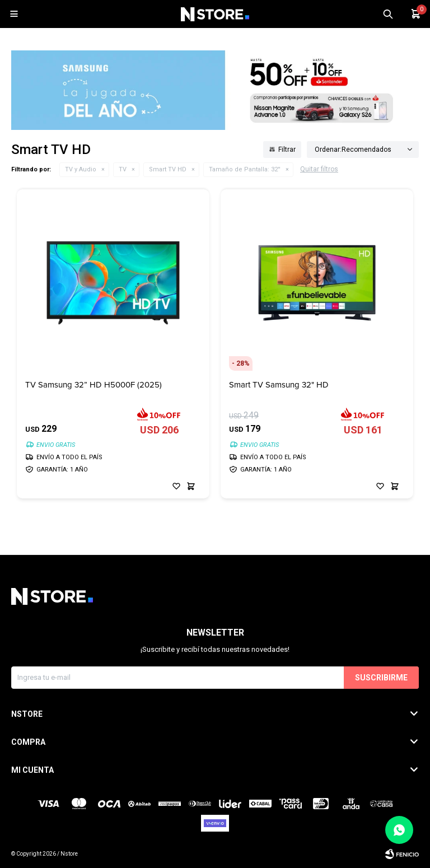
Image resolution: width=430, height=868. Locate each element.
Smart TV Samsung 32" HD (279, 385)
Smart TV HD (168, 169)
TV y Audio (81, 169)
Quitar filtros (319, 169)
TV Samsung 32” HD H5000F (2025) (94, 385)
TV (123, 169)
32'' (245, 169)
